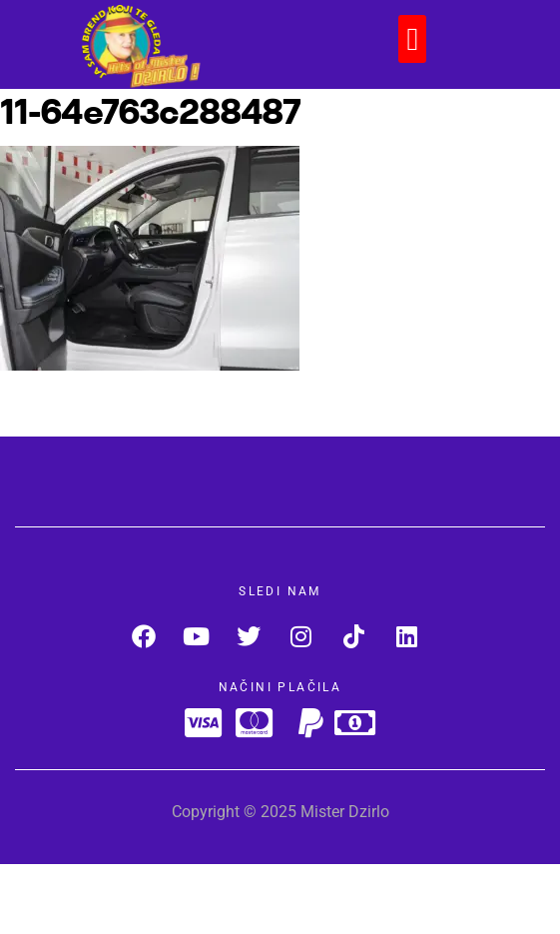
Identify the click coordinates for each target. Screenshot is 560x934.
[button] (412, 39)
